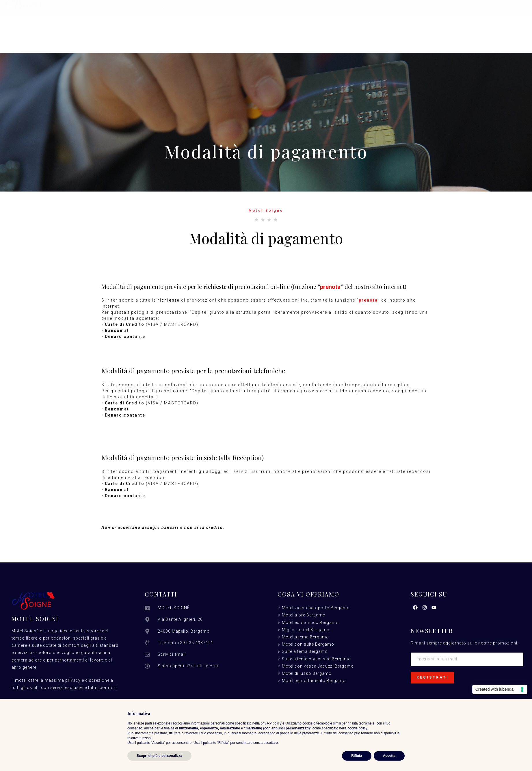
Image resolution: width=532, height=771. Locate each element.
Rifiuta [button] (357, 756)
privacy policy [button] (271, 723)
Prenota (376, 31)
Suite (190, 31)
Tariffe (248, 31)
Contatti (343, 31)
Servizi (218, 31)
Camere (162, 31)
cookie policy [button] (357, 728)
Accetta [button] (389, 756)
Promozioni (283, 31)
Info (315, 31)
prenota (330, 287)
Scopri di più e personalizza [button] (159, 756)
